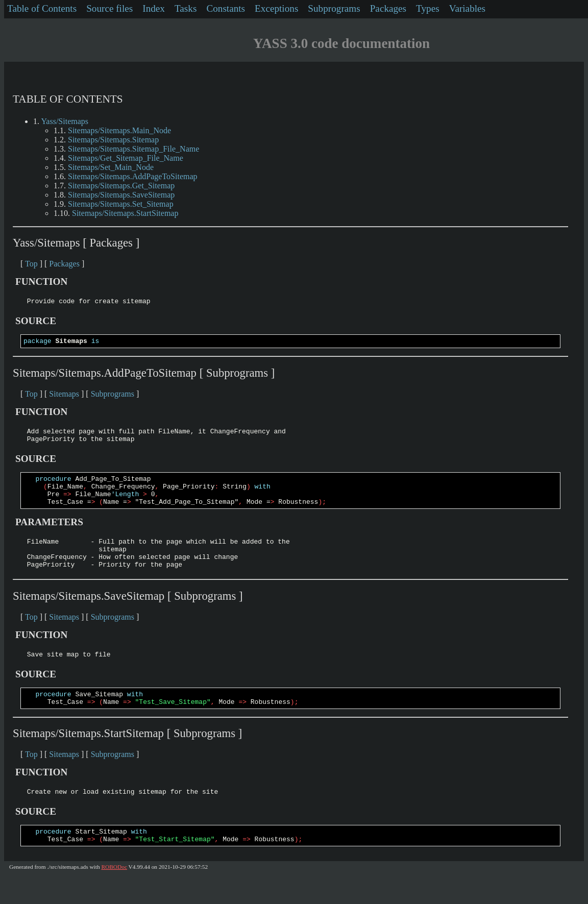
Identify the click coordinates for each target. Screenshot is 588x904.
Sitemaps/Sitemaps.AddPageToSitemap (133, 176)
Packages (388, 8)
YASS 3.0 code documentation (341, 43)
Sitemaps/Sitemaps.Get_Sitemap (121, 186)
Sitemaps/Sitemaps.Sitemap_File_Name (133, 149)
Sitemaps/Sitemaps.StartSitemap (125, 213)
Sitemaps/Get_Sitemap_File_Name (126, 158)
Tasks (186, 8)
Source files (109, 8)
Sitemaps (64, 397)
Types (428, 8)
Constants (226, 8)
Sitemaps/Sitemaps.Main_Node (119, 130)
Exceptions (276, 8)
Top (31, 264)
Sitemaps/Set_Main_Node (111, 167)
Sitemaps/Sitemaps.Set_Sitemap (121, 204)
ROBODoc (114, 894)
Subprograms (334, 8)
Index (154, 8)
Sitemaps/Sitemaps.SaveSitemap (121, 195)
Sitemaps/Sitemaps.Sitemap (113, 140)
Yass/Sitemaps (65, 121)
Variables (467, 8)
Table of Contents (42, 8)
